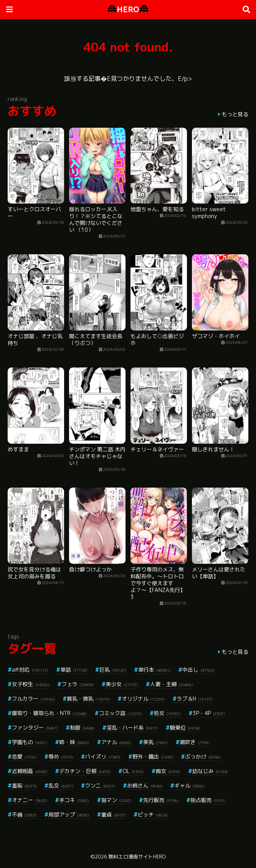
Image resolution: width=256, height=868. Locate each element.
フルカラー (33, 699)
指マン (116, 800)
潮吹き (195, 742)
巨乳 (113, 670)
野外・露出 (153, 756)
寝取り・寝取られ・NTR (49, 713)
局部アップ (69, 814)
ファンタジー (35, 728)
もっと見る (235, 114)
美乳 (155, 742)
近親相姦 (30, 771)
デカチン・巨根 (85, 771)
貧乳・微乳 (88, 699)
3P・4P (209, 713)
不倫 (24, 814)
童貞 (114, 814)
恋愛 (24, 756)
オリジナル (143, 699)
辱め (61, 756)
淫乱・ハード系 (132, 728)
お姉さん (145, 785)
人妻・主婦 (171, 684)
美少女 (122, 684)
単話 (74, 670)
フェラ (78, 684)
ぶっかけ (203, 756)
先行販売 (161, 800)
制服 (82, 728)
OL (133, 771)
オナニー (30, 800)
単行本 (154, 670)
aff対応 (30, 670)
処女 (167, 713)
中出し (199, 670)
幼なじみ (210, 771)
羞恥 (24, 785)
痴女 (168, 771)
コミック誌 (120, 713)
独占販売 (208, 800)
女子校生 (31, 684)
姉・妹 (74, 742)
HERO (128, 9)
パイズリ (103, 756)
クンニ (100, 785)
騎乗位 (185, 728)
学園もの (30, 742)
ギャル (189, 785)
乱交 (61, 785)
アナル (116, 742)
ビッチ (153, 814)
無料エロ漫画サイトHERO (137, 857)
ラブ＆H (195, 699)
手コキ (74, 800)
